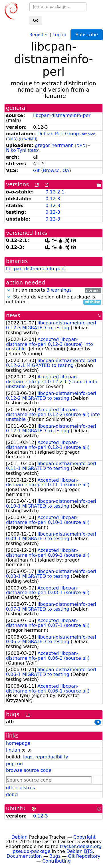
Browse (51, 170)
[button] (9, 290)
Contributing (56, 861)
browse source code (29, 770)
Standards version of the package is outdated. (53, 300)
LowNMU (28, 139)
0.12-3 (53, 199)
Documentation (24, 856)
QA (66, 170)
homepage (18, 743)
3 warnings (59, 290)
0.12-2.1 (55, 192)
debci (12, 795)
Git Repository (84, 856)
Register (39, 34)
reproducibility (52, 757)
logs (28, 757)
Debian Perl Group (58, 134)
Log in (59, 34)
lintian (13, 750)
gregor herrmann (54, 145)
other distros (20, 788)
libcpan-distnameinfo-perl (62, 115)
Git (36, 170)
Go (36, 20)
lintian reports (53, 290)
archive (89, 134)
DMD (12, 139)
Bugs (55, 856)
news (13, 315)
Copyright (84, 837)
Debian (20, 837)
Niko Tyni (16, 150)
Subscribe (87, 35)
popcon (14, 764)
